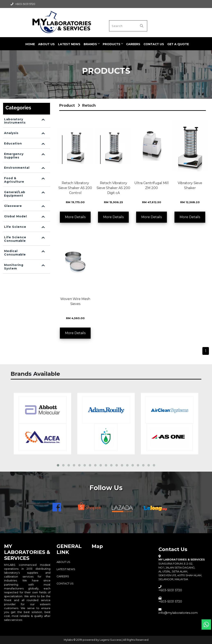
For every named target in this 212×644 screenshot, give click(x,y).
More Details (75, 217)
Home (30, 44)
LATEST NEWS (69, 44)
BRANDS (90, 44)
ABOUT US (46, 44)
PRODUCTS (112, 44)
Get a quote (178, 44)
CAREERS (133, 44)
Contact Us (154, 44)
